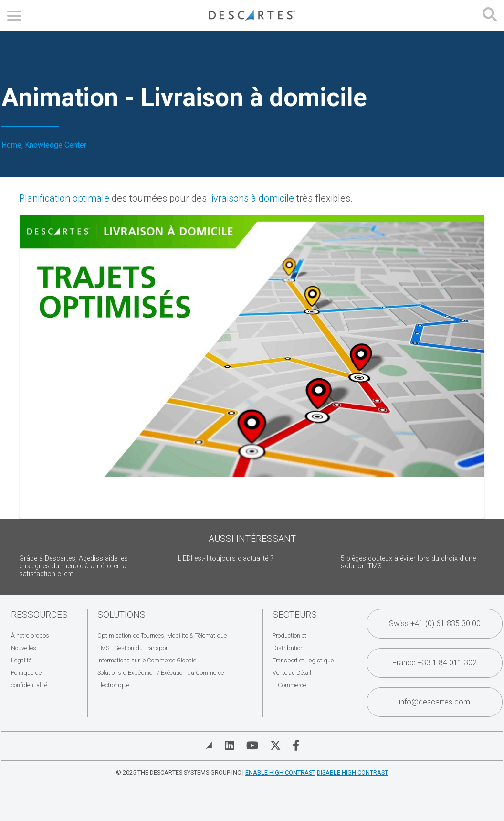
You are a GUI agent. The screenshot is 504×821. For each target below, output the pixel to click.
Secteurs (295, 614)
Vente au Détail (292, 673)
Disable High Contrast (352, 773)
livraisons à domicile (252, 198)
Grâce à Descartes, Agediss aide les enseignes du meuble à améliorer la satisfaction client (73, 566)
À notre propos (30, 635)
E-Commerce (289, 685)
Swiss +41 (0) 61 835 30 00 (435, 624)
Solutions (121, 614)
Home (11, 145)
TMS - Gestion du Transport (133, 648)
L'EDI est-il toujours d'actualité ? (226, 559)
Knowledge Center (56, 145)
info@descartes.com (435, 702)
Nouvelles (24, 648)
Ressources (39, 614)
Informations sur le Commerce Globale (147, 660)
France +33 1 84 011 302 (435, 663)
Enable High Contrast (280, 773)
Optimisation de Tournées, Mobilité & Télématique (162, 635)
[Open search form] (490, 16)
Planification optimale (64, 198)
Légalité (21, 660)
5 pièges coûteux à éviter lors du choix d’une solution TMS (408, 562)
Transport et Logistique (303, 660)
